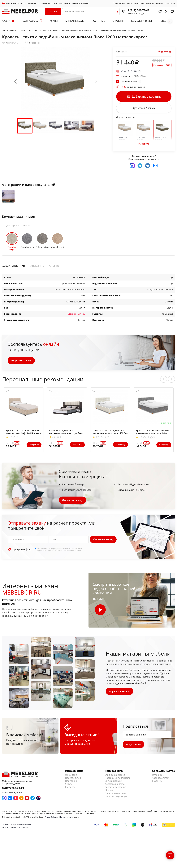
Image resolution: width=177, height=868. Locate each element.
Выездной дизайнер (80, 3)
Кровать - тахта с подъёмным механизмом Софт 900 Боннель (23, 432)
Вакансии (157, 781)
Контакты (70, 787)
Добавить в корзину (144, 97)
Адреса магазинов (119, 691)
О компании (72, 775)
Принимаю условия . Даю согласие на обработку (60, 549)
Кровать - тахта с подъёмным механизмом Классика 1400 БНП (152, 433)
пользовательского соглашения (68, 548)
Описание (37, 266)
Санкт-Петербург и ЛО (16, 3)
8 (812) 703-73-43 (138, 10)
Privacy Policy (50, 817)
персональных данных (71, 550)
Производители (74, 778)
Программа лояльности (118, 778)
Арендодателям (161, 778)
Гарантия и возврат (155, 3)
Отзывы (55, 266)
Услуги (69, 784)
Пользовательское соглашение (16, 827)
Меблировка (64, 3)
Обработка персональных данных (17, 824)
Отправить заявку (21, 361)
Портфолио (71, 781)
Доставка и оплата (49, 3)
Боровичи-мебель (76, 314)
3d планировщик (114, 781)
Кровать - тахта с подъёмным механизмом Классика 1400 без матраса (110, 433)
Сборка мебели (119, 3)
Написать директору (116, 796)
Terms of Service (67, 817)
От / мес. (129, 71)
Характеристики (14, 266)
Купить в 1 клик (144, 108)
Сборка (109, 790)
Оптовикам (170, 3)
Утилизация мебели (116, 775)
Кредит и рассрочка (136, 3)
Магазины (33, 3)
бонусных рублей (133, 87)
